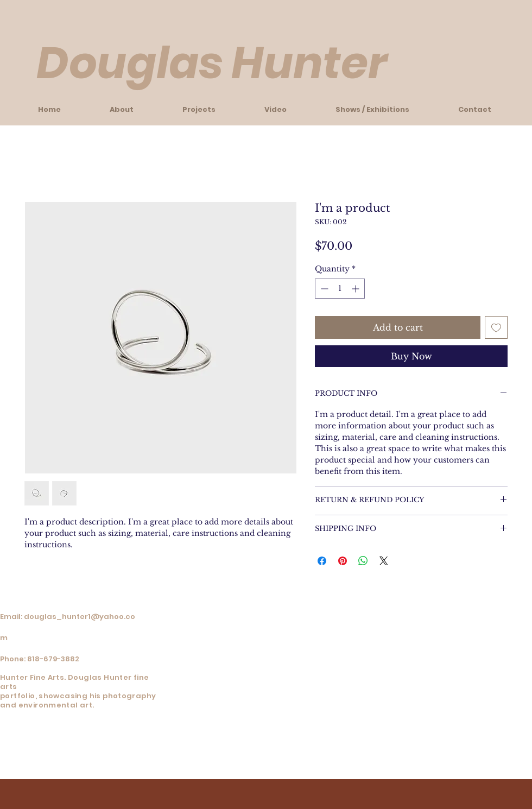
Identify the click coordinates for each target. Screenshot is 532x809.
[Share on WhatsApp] (363, 561)
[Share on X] (384, 561)
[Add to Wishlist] (496, 327)
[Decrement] (323, 289)
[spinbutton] (340, 289)
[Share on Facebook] (322, 561)
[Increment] (356, 289)
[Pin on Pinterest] (343, 561)
